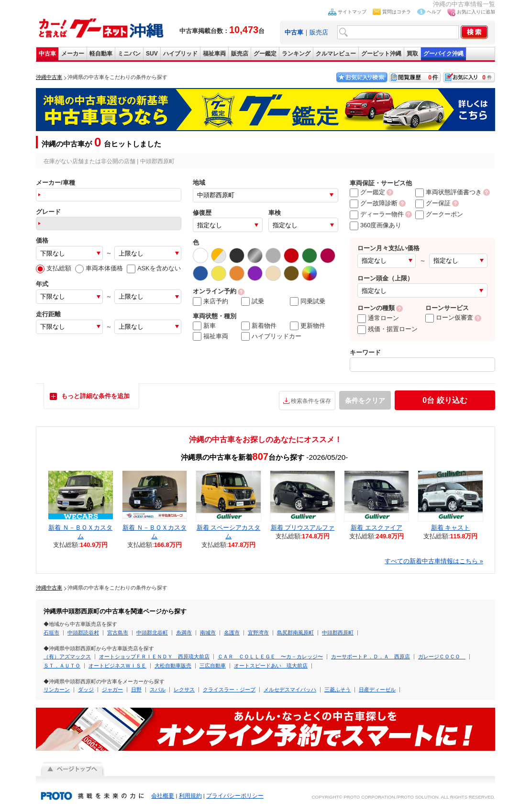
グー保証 (433, 203)
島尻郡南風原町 (295, 633)
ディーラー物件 (377, 214)
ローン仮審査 (449, 317)
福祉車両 (214, 54)
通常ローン (378, 318)
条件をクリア (365, 400)
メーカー (73, 54)
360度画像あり (376, 225)
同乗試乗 (308, 301)
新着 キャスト (451, 528)
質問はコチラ (397, 12)
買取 (412, 54)
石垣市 (51, 633)
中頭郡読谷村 (83, 633)
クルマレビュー (336, 54)
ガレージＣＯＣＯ (442, 656)
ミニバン (129, 54)
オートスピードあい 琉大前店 (271, 666)
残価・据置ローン (387, 329)
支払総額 (54, 268)
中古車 (47, 54)
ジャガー (112, 690)
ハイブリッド (180, 54)
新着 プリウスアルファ (303, 528)
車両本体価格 (99, 268)
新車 (204, 326)
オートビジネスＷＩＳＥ (117, 666)
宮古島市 (118, 633)
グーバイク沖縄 (443, 54)
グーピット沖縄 (381, 54)
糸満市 (184, 633)
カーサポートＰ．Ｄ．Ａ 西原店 (371, 656)
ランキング (296, 54)
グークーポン (439, 214)
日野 (136, 690)
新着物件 (259, 326)
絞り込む (445, 400)
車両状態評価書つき (448, 192)
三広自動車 (213, 666)
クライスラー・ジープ (229, 690)
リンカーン (57, 690)
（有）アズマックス (67, 656)
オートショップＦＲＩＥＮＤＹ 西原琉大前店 (154, 656)
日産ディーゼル (377, 690)
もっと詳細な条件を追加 (95, 396)
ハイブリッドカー (271, 336)
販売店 (319, 32)
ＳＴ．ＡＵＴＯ (62, 666)
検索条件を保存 (311, 401)
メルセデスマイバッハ (290, 690)
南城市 (208, 633)
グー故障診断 (374, 203)
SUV (152, 54)
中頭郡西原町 (338, 633)
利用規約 (190, 796)
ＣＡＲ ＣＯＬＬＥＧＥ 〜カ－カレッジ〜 (270, 656)
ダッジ (86, 690)
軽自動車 (101, 54)
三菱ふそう (337, 690)
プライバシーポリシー (235, 796)
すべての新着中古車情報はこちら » (434, 561)
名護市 (232, 633)
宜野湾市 (258, 633)
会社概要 (163, 796)
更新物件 (308, 326)
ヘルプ (434, 12)
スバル (158, 690)
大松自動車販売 (173, 666)
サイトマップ (352, 12)
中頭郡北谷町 (152, 633)
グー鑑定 (265, 54)
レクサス (184, 690)
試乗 (253, 301)
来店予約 (210, 301)
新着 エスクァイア (376, 528)
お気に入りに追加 (476, 12)
